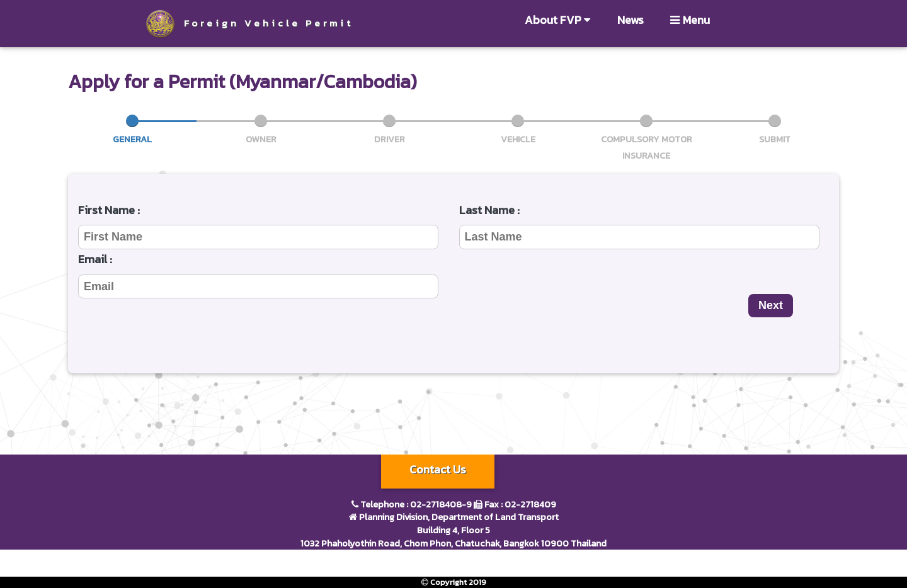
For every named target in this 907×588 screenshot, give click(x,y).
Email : (95, 259)
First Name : (109, 210)
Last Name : (489, 210)
